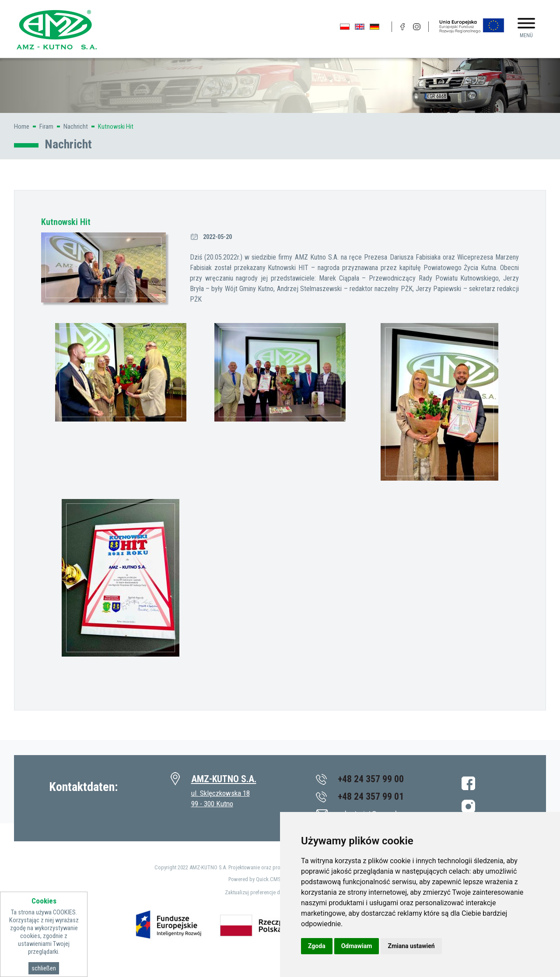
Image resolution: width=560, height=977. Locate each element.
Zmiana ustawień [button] (411, 946)
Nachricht (76, 127)
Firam (46, 127)
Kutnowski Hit (116, 127)
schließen (44, 968)
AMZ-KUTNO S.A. (224, 779)
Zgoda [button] (317, 946)
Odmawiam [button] (357, 946)
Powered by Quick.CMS (254, 879)
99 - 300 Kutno (212, 804)
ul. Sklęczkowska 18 (220, 793)
